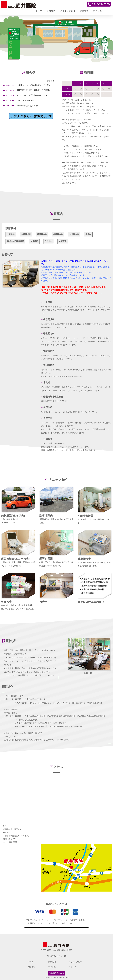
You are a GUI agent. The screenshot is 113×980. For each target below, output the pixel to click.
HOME (31, 962)
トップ (39, 11)
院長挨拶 (84, 11)
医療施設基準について (56, 973)
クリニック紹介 (68, 11)
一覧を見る (50, 81)
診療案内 (51, 11)
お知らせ (72, 967)
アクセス (98, 11)
